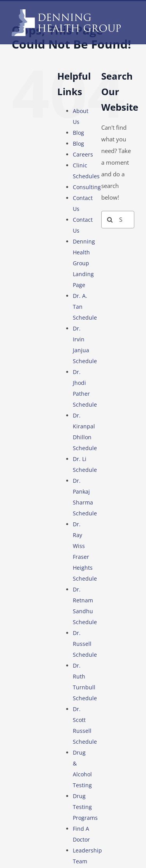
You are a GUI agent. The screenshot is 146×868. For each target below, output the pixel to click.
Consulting (87, 187)
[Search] (110, 220)
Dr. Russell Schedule (85, 644)
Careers (83, 154)
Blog (78, 133)
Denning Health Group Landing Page (84, 263)
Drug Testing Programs (85, 807)
